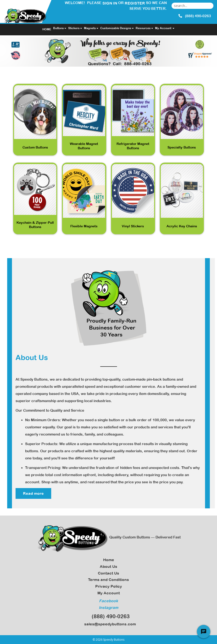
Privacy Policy (109, 586)
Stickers (75, 28)
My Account (109, 593)
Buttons (60, 28)
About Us (108, 566)
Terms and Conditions (108, 580)
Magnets (91, 28)
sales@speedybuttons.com (109, 624)
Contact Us (108, 573)
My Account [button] (165, 28)
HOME (47, 29)
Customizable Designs (117, 28)
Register (135, 3)
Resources (144, 28)
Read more (33, 493)
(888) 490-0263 (108, 616)
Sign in (110, 3)
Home (109, 560)
